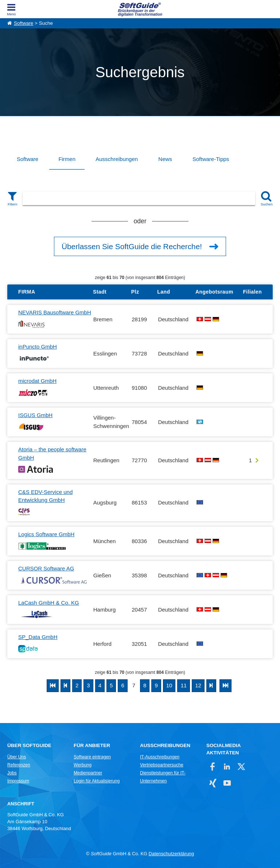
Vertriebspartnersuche (162, 765)
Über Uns (17, 757)
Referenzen (19, 765)
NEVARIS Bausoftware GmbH (55, 312)
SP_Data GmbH (38, 637)
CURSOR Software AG (46, 568)
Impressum (18, 781)
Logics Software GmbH (46, 534)
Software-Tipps (211, 159)
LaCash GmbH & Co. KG (49, 603)
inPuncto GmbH (38, 347)
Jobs (12, 773)
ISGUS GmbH (35, 415)
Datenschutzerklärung (171, 854)
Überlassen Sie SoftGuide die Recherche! (132, 246)
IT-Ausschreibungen (160, 757)
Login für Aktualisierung (97, 781)
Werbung (83, 765)
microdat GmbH (37, 381)
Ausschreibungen (117, 159)
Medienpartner (88, 773)
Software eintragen (92, 757)
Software (24, 23)
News (165, 159)
